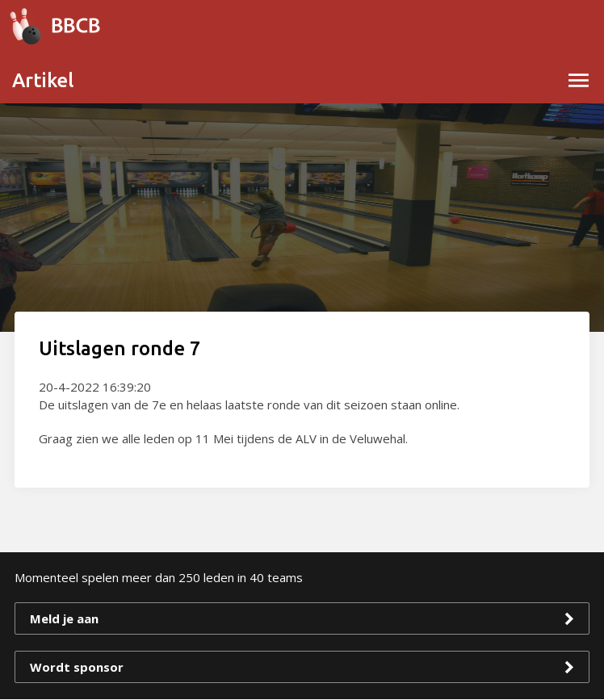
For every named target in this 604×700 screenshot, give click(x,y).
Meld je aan (64, 618)
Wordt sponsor (77, 667)
